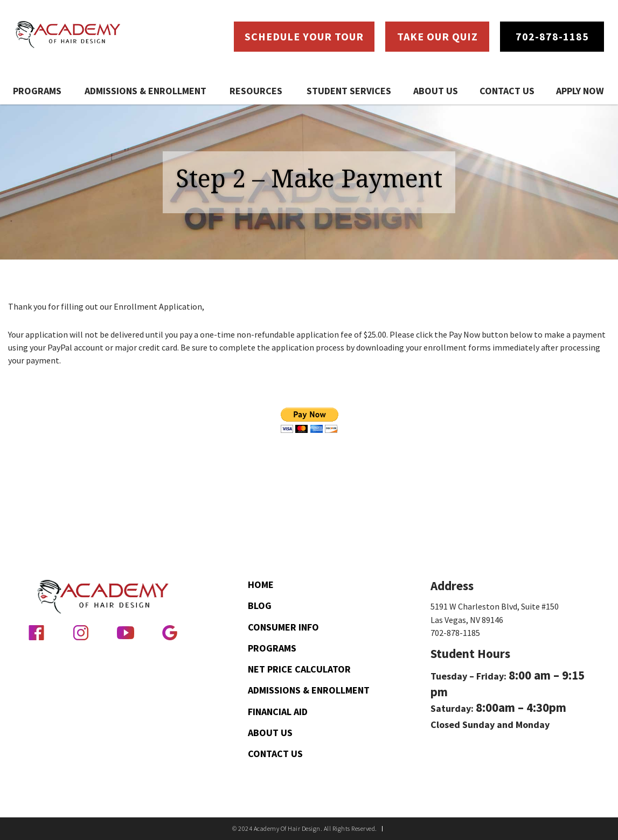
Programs (37, 91)
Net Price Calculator (299, 669)
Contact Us (507, 91)
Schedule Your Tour (304, 36)
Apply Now (580, 91)
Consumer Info (283, 627)
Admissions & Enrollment (145, 91)
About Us (436, 91)
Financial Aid (278, 712)
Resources (256, 91)
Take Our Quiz (438, 36)
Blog (260, 605)
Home (261, 584)
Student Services (349, 91)
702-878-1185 (455, 633)
